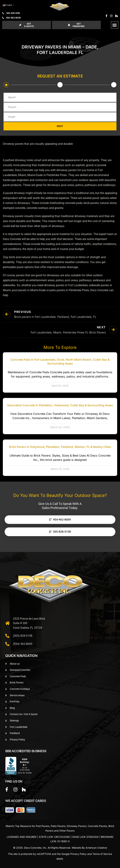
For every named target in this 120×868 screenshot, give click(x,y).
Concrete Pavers (97, 826)
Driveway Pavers (77, 826)
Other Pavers (67, 831)
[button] (115, 25)
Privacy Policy (78, 854)
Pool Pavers (43, 826)
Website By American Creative (89, 848)
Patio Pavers (58, 826)
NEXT (60, 126)
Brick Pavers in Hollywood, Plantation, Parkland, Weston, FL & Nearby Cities (60, 447)
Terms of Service (102, 854)
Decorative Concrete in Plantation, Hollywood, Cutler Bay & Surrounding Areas (60, 405)
